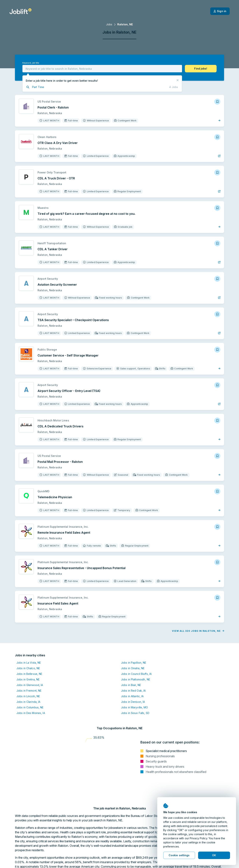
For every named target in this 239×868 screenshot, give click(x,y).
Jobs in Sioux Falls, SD (135, 713)
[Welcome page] (20, 11)
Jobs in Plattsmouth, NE (136, 679)
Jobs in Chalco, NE (28, 668)
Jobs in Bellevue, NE (29, 674)
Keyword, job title (31, 63)
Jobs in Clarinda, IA (28, 702)
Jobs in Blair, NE (131, 685)
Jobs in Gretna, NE (28, 679)
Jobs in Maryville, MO (135, 707)
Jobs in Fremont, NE (29, 691)
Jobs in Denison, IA (133, 702)
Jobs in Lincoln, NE (28, 696)
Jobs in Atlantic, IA (132, 696)
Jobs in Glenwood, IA (30, 685)
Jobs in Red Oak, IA (133, 691)
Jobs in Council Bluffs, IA (136, 674)
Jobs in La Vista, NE (29, 663)
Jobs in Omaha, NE (133, 668)
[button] (201, 69)
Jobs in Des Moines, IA (31, 713)
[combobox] (102, 69)
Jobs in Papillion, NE (134, 663)
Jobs (109, 24)
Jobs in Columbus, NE (30, 707)
